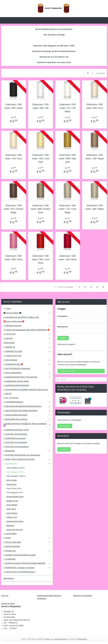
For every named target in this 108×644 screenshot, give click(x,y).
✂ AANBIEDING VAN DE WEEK (16, 381)
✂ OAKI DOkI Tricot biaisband (15, 442)
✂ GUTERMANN (27, 464)
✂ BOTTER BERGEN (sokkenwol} (17, 369)
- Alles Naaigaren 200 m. (15, 468)
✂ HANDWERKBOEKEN (27, 402)
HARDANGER (27, 343)
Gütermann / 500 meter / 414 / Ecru (14, 157)
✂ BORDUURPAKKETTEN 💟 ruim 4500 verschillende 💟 (27, 425)
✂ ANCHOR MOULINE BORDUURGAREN (27, 411)
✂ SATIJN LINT (27, 334)
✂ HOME (7, 309)
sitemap (47, 639)
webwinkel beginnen (61, 639)
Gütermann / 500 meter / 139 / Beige (94, 157)
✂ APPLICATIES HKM (27, 542)
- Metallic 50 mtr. (12, 501)
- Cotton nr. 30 (11, 517)
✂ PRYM (27, 538)
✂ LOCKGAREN (10, 534)
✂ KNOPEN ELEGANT (27, 326)
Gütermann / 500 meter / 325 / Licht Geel (40, 158)
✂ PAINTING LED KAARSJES (27, 434)
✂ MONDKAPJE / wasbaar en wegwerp (27, 568)
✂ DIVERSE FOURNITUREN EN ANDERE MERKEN (27, 563)
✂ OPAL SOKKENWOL (27, 373)
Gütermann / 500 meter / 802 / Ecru (94, 106)
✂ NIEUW (7, 394)
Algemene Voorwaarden (83, 596)
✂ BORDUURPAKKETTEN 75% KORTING (27, 377)
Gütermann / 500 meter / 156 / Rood (68, 258)
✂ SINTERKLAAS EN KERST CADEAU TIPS (21, 317)
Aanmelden (64, 449)
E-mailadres (62, 316)
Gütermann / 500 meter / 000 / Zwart (13, 106)
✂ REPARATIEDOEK (12, 546)
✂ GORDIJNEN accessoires (14, 438)
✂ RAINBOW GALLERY (27, 351)
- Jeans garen (11, 484)
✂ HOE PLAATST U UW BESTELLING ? (19, 572)
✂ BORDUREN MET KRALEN (27, 419)
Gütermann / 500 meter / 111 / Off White (68, 108)
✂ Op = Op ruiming (11, 398)
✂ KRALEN (27, 338)
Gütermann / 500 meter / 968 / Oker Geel (67, 158)
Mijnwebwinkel (82, 639)
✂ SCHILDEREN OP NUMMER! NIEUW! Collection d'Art (26, 390)
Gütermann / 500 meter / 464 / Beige (94, 207)
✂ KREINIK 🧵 (27, 347)
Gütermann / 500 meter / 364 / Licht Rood (40, 259)
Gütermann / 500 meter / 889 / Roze (14, 258)
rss (52, 639)
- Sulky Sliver (11, 509)
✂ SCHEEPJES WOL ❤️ (27, 364)
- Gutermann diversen (14, 530)
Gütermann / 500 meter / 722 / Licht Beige (68, 209)
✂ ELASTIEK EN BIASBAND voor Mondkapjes (22, 455)
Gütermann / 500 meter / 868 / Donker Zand (40, 209)
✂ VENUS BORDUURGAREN (27, 415)
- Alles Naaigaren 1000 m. (16, 476)
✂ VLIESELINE (9, 559)
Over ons (5, 596)
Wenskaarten (9, 578)
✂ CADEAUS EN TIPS (12, 356)
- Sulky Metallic (11, 505)
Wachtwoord (63, 327)
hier (63, 35)
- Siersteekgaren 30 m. (15, 493)
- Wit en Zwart (11, 480)
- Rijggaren (10, 526)
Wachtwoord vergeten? (66, 344)
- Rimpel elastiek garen (15, 497)
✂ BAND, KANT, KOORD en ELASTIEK (27, 459)
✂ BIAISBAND (27, 451)
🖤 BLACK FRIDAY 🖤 (27, 313)
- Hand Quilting (11, 513)
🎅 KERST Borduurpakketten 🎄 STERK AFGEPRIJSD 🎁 (26, 330)
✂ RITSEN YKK (27, 551)
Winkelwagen (65, 426)
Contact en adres (8, 603)
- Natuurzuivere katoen (15, 521)
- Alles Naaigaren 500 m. (15, 472)
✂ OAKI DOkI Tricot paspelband (16, 447)
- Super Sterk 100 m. (14, 488)
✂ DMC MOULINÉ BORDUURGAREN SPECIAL (27, 406)
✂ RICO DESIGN (27, 360)
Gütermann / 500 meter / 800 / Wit (40, 106)
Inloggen (63, 338)
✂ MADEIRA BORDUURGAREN (16, 385)
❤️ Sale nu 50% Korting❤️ (14, 321)
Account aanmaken (67, 371)
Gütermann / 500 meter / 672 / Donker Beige (14, 209)
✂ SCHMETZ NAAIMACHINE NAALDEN (19, 555)
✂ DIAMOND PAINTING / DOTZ (27, 430)
